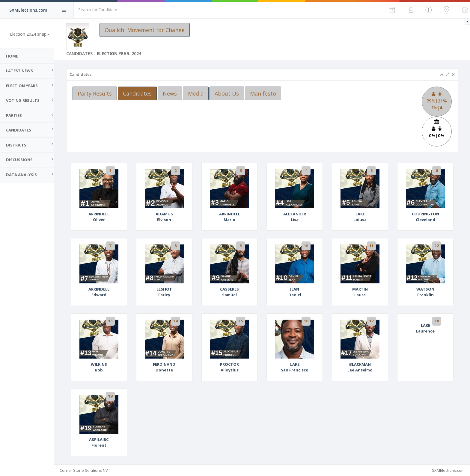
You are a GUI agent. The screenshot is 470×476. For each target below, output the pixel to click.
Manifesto (263, 93)
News (170, 93)
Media (196, 93)
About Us (227, 93)
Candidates (137, 93)
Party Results (95, 93)
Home (12, 56)
